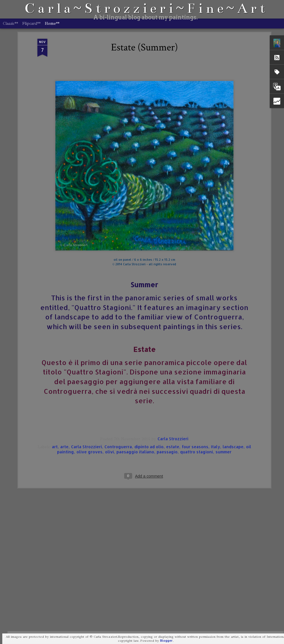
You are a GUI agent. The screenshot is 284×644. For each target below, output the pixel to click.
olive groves (89, 404)
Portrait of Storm (104, 573)
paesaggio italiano (135, 404)
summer (223, 404)
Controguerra (118, 399)
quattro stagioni (197, 404)
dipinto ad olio (149, 399)
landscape (233, 399)
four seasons (195, 399)
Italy (215, 399)
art (55, 399)
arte (64, 399)
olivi (109, 404)
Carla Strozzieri (173, 391)
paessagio (167, 404)
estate (173, 399)
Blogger (166, 641)
